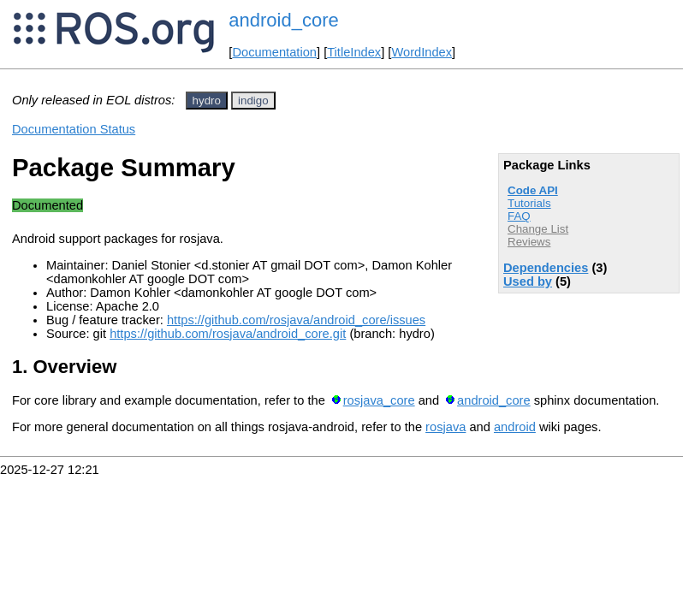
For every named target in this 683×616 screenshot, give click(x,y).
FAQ (519, 216)
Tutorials (529, 203)
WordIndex (422, 52)
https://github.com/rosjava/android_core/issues (296, 320)
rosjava (445, 427)
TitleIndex (354, 52)
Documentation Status (74, 129)
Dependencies (546, 268)
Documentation (274, 52)
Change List (538, 229)
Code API (533, 190)
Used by (528, 281)
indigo (253, 101)
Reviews (529, 242)
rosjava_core (379, 400)
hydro (207, 101)
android (515, 427)
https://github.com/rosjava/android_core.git (228, 334)
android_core (283, 20)
